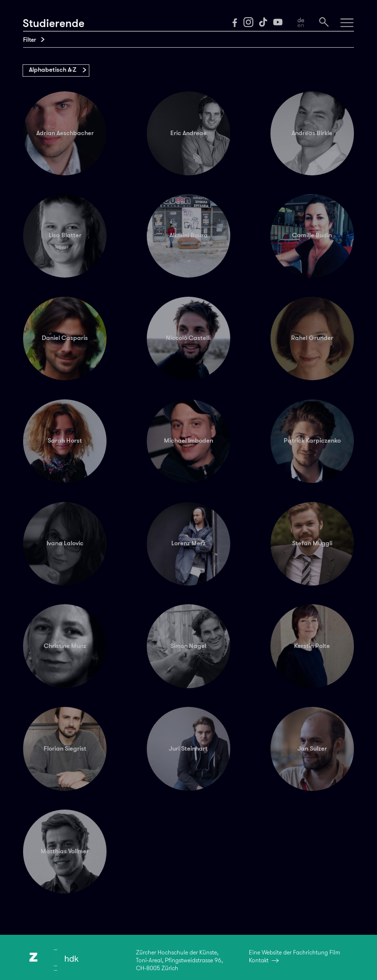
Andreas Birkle (312, 133)
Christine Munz (65, 646)
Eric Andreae (188, 133)
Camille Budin (312, 235)
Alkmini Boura (188, 235)
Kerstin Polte (312, 646)
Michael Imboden (188, 441)
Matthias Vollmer (65, 851)
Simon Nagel (188, 646)
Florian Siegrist (65, 749)
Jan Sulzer (312, 749)
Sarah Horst (65, 441)
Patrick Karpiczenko (312, 441)
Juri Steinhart (188, 749)
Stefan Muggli (312, 543)
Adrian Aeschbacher (65, 133)
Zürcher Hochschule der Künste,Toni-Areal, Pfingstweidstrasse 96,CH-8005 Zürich (179, 960)
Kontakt (259, 960)
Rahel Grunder (312, 338)
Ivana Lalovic (65, 543)
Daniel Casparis (65, 338)
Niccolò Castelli (188, 338)
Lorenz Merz (188, 543)
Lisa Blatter (65, 235)
